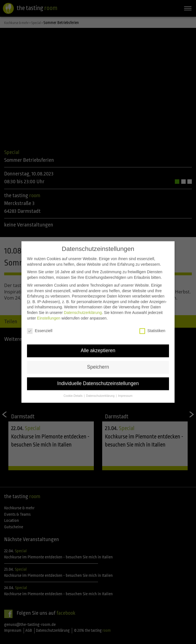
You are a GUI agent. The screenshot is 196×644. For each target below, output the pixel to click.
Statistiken (152, 328)
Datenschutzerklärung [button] (101, 392)
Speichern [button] (98, 364)
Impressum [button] (125, 392)
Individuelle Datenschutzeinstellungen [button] (98, 380)
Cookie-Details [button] (73, 392)
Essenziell (40, 328)
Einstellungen (49, 315)
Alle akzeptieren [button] (98, 348)
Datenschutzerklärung (83, 309)
